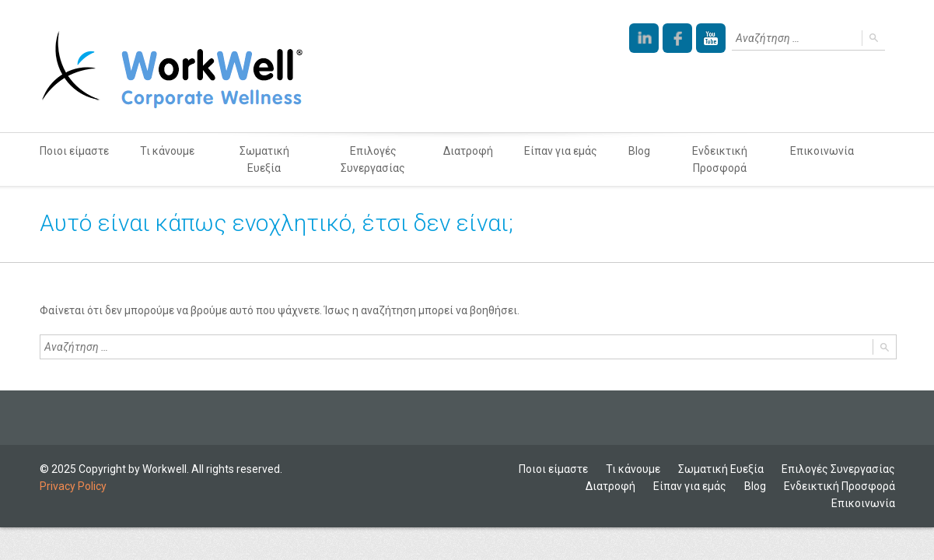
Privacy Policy (73, 486)
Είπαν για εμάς (561, 151)
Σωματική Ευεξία (264, 159)
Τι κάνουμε (167, 151)
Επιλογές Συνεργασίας (373, 159)
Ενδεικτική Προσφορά (720, 159)
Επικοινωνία (822, 151)
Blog (639, 151)
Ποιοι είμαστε (74, 151)
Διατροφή (468, 151)
